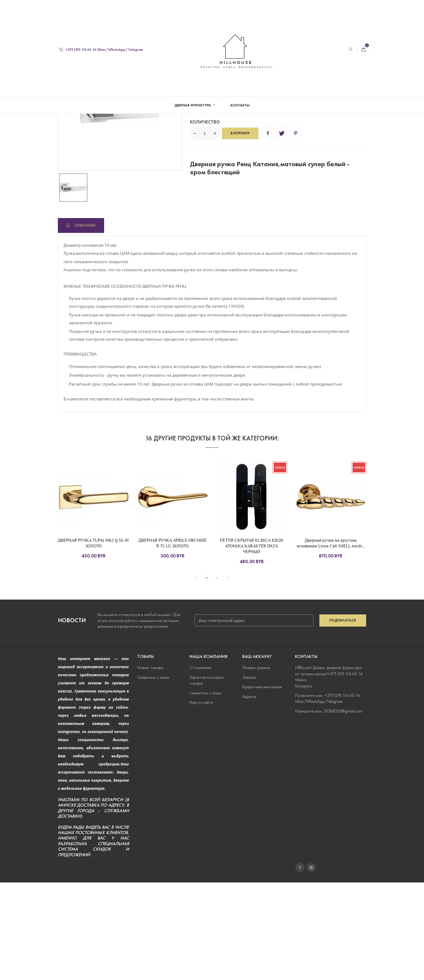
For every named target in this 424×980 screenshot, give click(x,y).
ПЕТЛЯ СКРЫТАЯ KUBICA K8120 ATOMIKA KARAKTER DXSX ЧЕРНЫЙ (251, 643)
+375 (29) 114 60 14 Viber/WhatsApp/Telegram (101, 50)
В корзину (240, 230)
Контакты (240, 105)
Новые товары (150, 765)
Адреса (249, 794)
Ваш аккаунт (257, 754)
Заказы (249, 775)
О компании (201, 765)
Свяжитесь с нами (153, 775)
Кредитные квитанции (262, 784)
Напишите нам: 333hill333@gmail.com (329, 809)
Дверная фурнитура (193, 105)
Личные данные (256, 765)
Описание (85, 322)
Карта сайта (201, 800)
